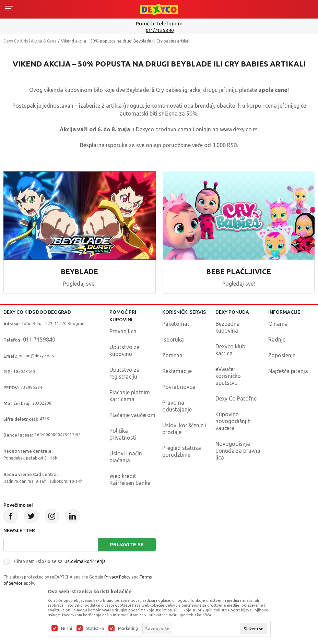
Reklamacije (177, 371)
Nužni (67, 629)
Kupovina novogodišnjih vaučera (233, 421)
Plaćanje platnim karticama (130, 396)
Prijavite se (127, 544)
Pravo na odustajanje (177, 406)
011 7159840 (39, 339)
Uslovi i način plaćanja (126, 457)
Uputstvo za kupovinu (125, 350)
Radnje (277, 339)
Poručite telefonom (159, 23)
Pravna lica (123, 331)
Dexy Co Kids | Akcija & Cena (30, 41)
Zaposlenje (282, 355)
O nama (278, 324)
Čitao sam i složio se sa (60, 561)
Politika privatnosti (123, 434)
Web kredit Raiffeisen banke (130, 479)
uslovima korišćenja (85, 561)
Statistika (95, 629)
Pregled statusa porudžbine (182, 451)
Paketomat (176, 324)
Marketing (128, 629)
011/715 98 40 (160, 30)
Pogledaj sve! (79, 284)
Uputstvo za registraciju (125, 373)
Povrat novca (179, 387)
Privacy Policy (117, 577)
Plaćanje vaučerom (132, 415)
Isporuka (173, 339)
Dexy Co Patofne (236, 398)
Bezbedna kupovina (228, 327)
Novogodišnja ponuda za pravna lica (238, 451)
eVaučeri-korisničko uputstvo (228, 376)
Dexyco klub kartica (230, 350)
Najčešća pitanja (288, 371)
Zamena (172, 355)
